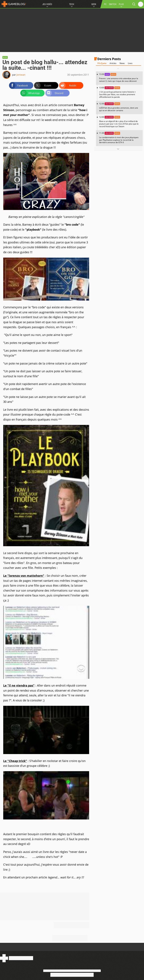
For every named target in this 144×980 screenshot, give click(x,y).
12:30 (120, 107)
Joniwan (21, 75)
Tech (72, 4)
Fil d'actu (102, 63)
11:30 (120, 138)
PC (105, 4)
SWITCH (113, 4)
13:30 (120, 78)
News (122, 63)
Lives (130, 63)
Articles (113, 63)
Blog (5, 57)
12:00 (120, 122)
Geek (94, 4)
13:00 (120, 92)
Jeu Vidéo (47, 4)
